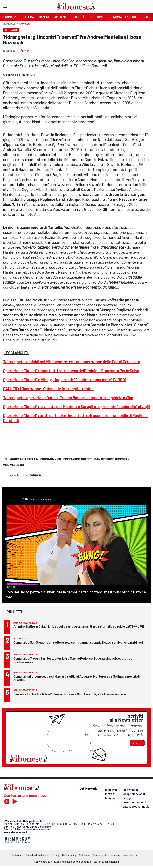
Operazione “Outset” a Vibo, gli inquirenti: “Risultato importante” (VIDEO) (64, 380)
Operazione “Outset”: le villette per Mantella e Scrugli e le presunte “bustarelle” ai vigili (76, 407)
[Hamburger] (5, 7)
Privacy (55, 855)
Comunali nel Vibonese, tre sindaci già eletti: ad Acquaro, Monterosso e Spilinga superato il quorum (76, 678)
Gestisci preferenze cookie (106, 855)
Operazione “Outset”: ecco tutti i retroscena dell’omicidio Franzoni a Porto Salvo (71, 371)
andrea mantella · (25, 459)
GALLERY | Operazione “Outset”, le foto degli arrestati (48, 389)
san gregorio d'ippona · (112, 459)
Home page (9, 24)
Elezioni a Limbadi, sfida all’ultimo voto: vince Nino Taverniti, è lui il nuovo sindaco (70, 694)
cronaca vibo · (51, 459)
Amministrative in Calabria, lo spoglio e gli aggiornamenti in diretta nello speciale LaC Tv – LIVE (79, 626)
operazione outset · (78, 459)
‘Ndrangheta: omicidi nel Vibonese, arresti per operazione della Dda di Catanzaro (72, 362)
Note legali (85, 855)
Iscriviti (138, 743)
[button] (145, 26)
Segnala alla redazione (37, 855)
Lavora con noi (131, 855)
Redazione (17, 855)
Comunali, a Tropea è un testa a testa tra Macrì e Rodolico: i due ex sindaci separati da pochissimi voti (73, 660)
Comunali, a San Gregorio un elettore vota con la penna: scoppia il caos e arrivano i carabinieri (78, 642)
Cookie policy (69, 855)
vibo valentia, (14, 465)
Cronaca (24, 24)
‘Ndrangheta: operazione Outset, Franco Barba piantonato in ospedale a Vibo (68, 398)
